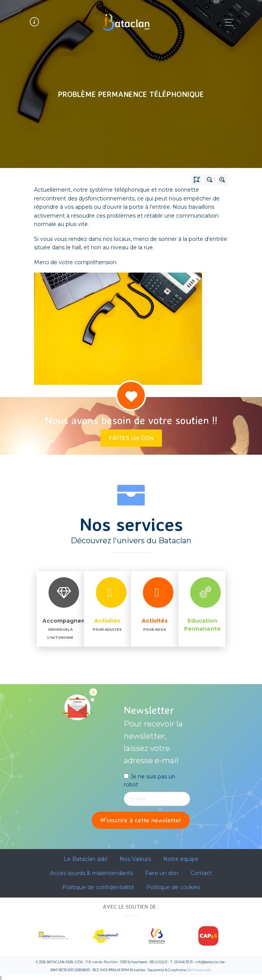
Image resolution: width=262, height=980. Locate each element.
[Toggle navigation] (227, 22)
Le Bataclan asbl (86, 859)
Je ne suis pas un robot (150, 781)
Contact (201, 873)
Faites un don (131, 438)
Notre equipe (181, 859)
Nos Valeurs (135, 859)
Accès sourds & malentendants (91, 873)
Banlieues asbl (199, 970)
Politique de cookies (173, 887)
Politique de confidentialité (98, 887)
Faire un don (162, 873)
